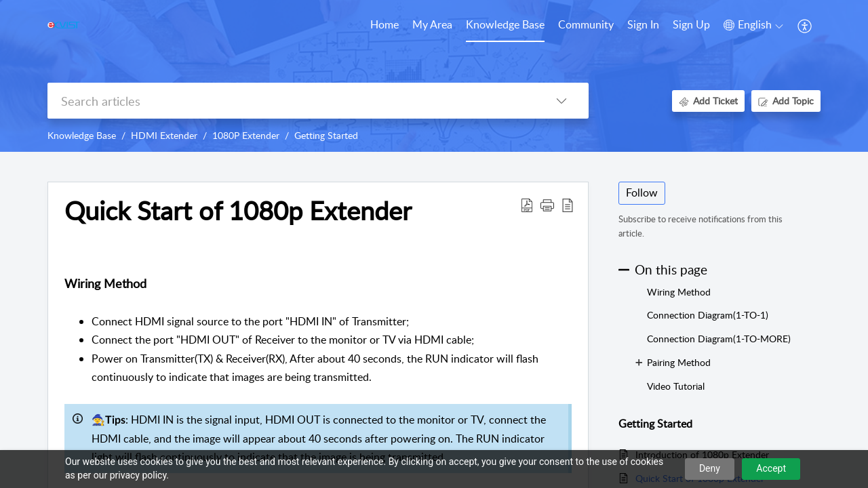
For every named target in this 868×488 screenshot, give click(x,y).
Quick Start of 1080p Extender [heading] (238, 211)
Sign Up (691, 24)
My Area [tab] (432, 24)
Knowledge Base (82, 135)
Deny (710, 468)
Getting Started (326, 135)
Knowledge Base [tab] (505, 24)
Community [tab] (586, 24)
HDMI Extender (164, 135)
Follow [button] (642, 192)
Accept (771, 468)
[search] (291, 101)
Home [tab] (384, 24)
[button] (753, 25)
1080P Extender (246, 135)
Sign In (643, 24)
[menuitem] (643, 26)
